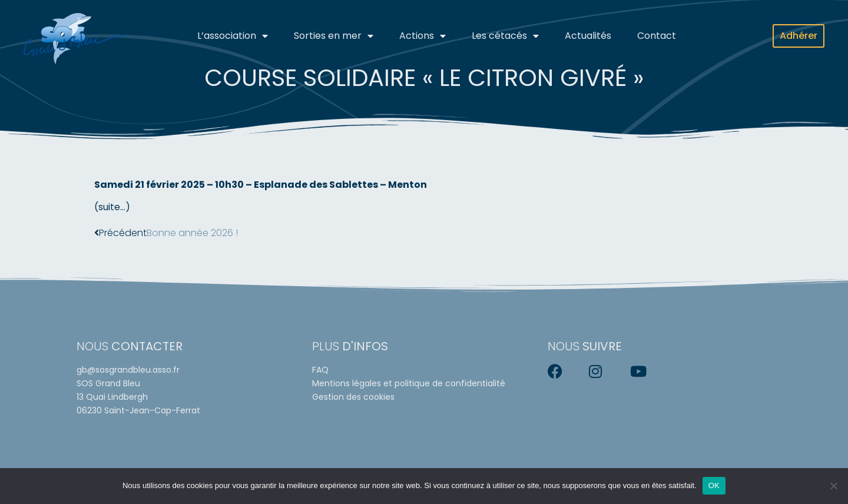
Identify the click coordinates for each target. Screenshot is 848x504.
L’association (233, 36)
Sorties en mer (334, 36)
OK (714, 485)
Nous (130, 346)
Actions (423, 36)
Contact (657, 36)
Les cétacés (505, 36)
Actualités (588, 36)
